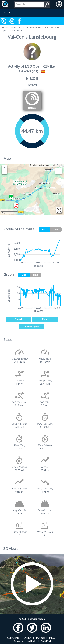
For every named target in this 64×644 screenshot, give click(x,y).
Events (15, 28)
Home (5, 28)
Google (60, 165)
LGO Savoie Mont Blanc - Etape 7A (37, 28)
